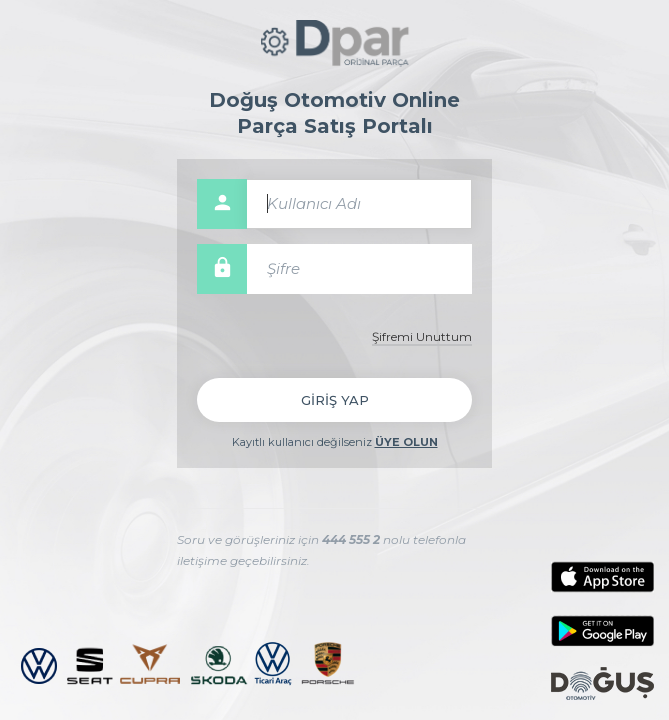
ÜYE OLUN (406, 442)
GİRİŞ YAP (335, 400)
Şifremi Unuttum (422, 336)
